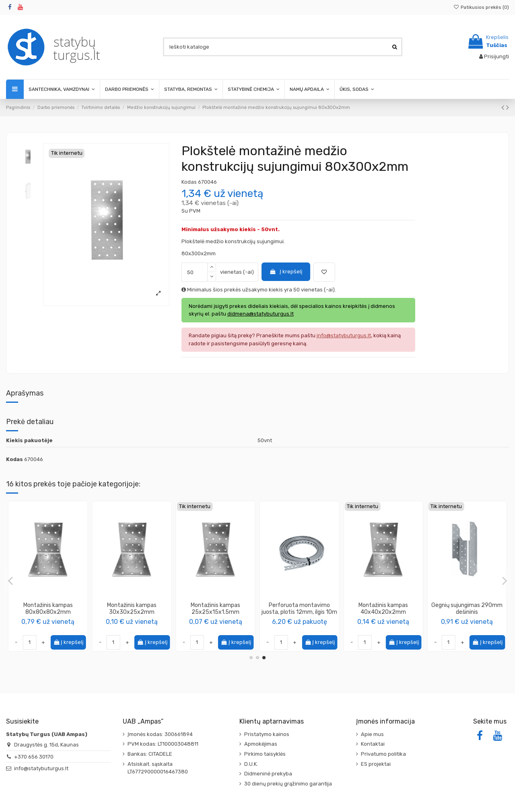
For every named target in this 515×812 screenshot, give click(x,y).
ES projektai (376, 764)
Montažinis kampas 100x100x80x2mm (383, 609)
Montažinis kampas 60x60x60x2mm (48, 609)
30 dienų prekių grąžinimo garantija (288, 784)
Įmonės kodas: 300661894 (160, 734)
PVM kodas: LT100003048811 (163, 744)
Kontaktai (373, 744)
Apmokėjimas (261, 744)
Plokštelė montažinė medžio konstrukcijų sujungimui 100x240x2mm (300, 612)
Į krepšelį (286, 272)
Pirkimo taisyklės (265, 754)
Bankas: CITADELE (150, 754)
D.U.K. (251, 764)
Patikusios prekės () (481, 7)
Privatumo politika (383, 754)
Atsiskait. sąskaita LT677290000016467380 (158, 768)
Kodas (189, 182)
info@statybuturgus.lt (41, 768)
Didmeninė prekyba (268, 774)
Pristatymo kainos (267, 734)
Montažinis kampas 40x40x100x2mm (215, 609)
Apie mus (372, 734)
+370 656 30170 (34, 757)
